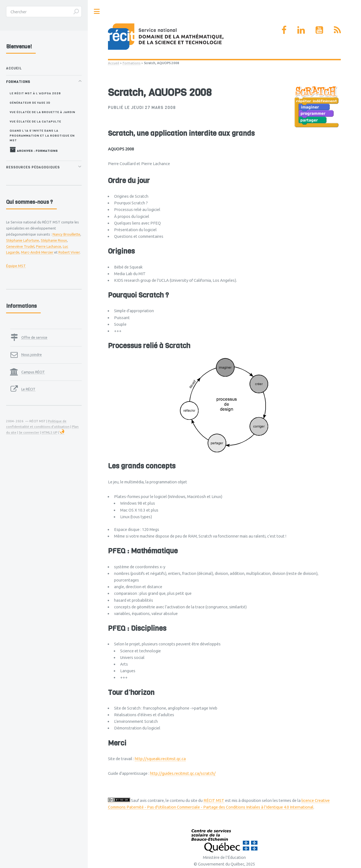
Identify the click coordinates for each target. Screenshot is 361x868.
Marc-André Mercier (37, 252)
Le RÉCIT (28, 389)
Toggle (97, 11)
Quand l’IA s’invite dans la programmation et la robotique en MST (42, 135)
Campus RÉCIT (33, 372)
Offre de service (34, 337)
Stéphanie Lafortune (23, 240)
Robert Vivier (69, 252)
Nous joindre (32, 355)
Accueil (114, 63)
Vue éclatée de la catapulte (35, 121)
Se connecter (29, 432)
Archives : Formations (34, 150)
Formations (131, 63)
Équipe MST (16, 266)
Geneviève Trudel (20, 246)
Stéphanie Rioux (54, 240)
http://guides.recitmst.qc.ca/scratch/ (183, 773)
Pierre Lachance (49, 246)
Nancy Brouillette (66, 234)
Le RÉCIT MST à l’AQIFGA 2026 (35, 93)
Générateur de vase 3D (30, 103)
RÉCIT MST (214, 800)
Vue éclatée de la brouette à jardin (42, 112)
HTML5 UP (50, 432)
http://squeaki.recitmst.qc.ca (160, 759)
